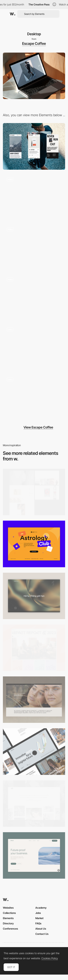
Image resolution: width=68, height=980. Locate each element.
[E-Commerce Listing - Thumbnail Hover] (34, 247)
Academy (41, 908)
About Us (41, 929)
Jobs (38, 913)
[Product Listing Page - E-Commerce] (34, 297)
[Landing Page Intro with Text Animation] (34, 197)
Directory (8, 923)
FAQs (38, 923)
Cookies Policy (50, 958)
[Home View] (34, 596)
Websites (8, 908)
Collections (9, 913)
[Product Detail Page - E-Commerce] (34, 397)
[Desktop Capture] (34, 544)
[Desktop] (34, 648)
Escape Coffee (34, 44)
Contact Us (42, 934)
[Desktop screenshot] (34, 492)
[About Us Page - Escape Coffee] (34, 347)
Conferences (10, 929)
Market (39, 918)
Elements (8, 918)
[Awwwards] (13, 14)
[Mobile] (34, 146)
